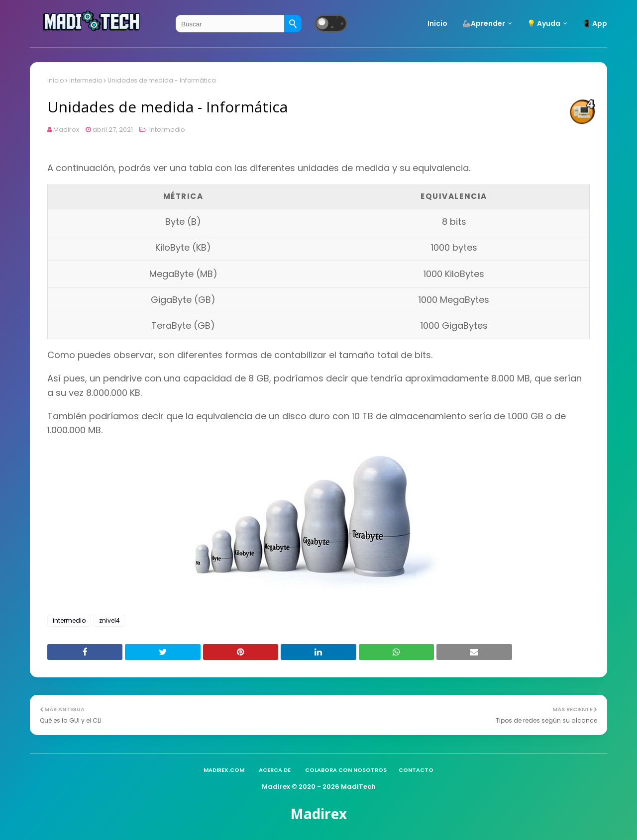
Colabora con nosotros (346, 770)
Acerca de (275, 770)
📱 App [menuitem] (595, 23)
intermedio (86, 80)
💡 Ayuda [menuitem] (544, 23)
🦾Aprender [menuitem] (484, 23)
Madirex (66, 130)
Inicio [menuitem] (437, 23)
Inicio (55, 80)
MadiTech (358, 787)
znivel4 (109, 620)
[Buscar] (293, 24)
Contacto (416, 770)
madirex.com (224, 770)
